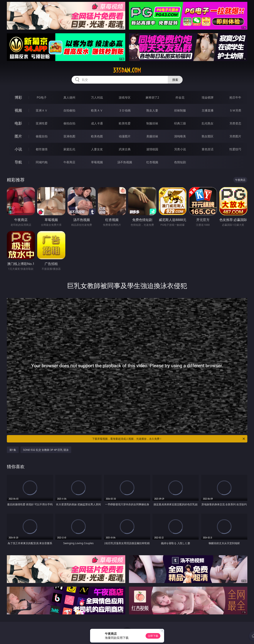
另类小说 (180, 149)
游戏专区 (125, 97)
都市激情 (42, 149)
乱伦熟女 (208, 123)
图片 (18, 136)
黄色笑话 (208, 149)
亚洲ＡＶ (42, 110)
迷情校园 (152, 149)
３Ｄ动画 (125, 110)
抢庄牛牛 (235, 97)
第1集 (13, 450)
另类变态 (235, 123)
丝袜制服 (180, 110)
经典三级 (180, 123)
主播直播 (208, 110)
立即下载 (153, 636)
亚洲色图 (69, 136)
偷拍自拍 (69, 123)
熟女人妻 (152, 110)
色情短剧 (180, 162)
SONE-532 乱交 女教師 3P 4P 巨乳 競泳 (46, 450)
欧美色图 (97, 136)
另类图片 (235, 136)
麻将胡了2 (152, 97)
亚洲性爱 (42, 123)
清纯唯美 (180, 136)
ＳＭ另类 (235, 110)
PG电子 (42, 97)
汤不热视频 (125, 162)
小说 (18, 149)
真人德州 (69, 97)
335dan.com (127, 70)
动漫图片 (125, 136)
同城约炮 (42, 162)
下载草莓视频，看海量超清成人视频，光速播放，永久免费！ (169, 439)
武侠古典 (125, 149)
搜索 (175, 80)
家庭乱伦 (69, 149)
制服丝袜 (152, 123)
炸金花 (180, 97)
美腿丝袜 (152, 136)
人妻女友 (97, 149)
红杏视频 (152, 162)
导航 (18, 162)
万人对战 (97, 97)
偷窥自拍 (42, 136)
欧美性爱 (125, 123)
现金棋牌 (208, 97)
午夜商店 (69, 162)
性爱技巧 (235, 149)
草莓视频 (97, 162)
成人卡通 (97, 123)
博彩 (18, 97)
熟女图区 (208, 136)
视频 (18, 110)
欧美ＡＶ (97, 110)
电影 (18, 123)
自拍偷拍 (69, 110)
